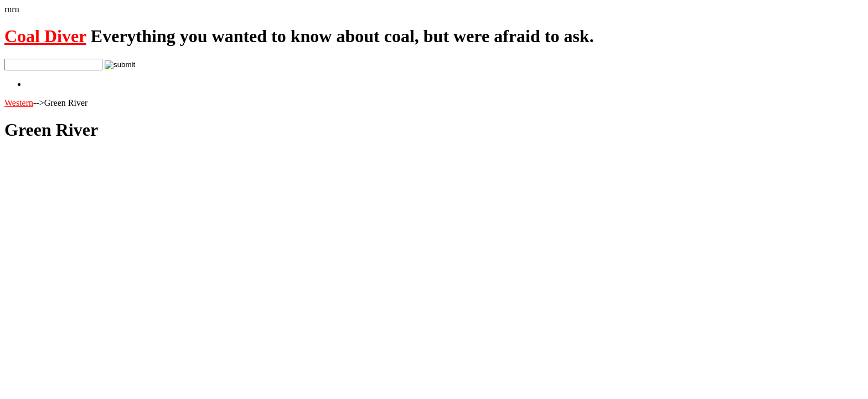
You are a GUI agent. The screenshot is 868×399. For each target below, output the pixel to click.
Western (19, 103)
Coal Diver (45, 36)
